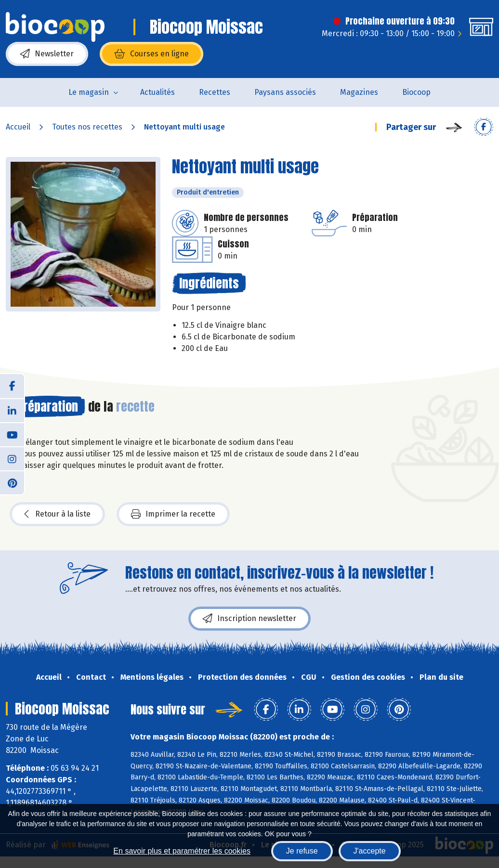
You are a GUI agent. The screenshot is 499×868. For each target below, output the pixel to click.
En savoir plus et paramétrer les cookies (182, 851)
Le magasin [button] (89, 92)
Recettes (215, 92)
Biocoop (416, 92)
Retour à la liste (57, 514)
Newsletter (47, 54)
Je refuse (302, 851)
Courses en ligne (151, 54)
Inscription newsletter (249, 619)
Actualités (158, 92)
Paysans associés (285, 92)
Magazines (359, 92)
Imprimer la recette (173, 514)
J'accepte (370, 851)
